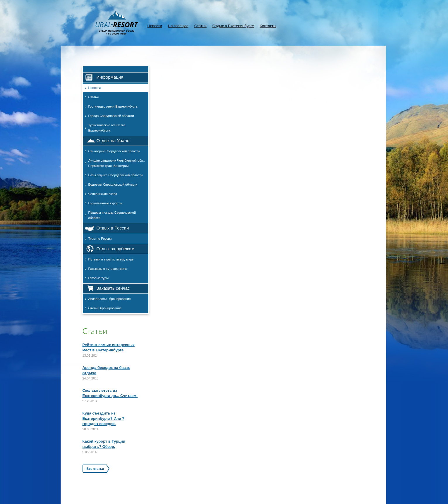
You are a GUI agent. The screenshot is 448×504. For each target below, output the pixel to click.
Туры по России (100, 239)
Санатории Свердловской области (114, 151)
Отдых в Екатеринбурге (233, 26)
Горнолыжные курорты (105, 203)
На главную (178, 26)
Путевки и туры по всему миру (111, 259)
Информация (110, 77)
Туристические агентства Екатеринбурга (107, 128)
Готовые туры (99, 278)
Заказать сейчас (113, 288)
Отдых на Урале (113, 140)
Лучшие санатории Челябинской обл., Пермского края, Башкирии (117, 163)
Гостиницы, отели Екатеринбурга (113, 106)
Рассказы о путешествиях (108, 269)
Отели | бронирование (105, 308)
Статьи (200, 26)
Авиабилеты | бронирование (110, 299)
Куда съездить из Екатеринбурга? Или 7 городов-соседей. (103, 418)
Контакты (268, 26)
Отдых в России (113, 228)
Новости (155, 26)
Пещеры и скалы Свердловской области (112, 215)
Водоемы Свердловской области (113, 184)
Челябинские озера (103, 194)
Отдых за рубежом (116, 249)
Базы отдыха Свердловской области (116, 175)
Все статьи (95, 469)
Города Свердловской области (111, 116)
